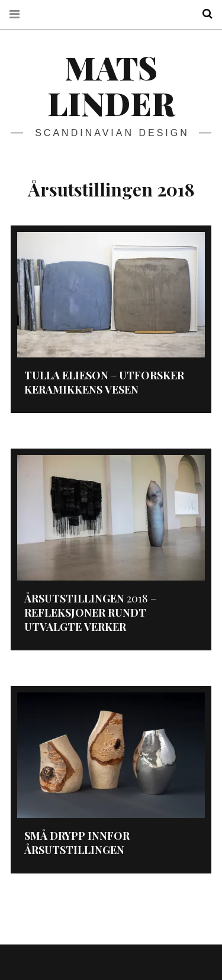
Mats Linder (111, 85)
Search (203, 14)
